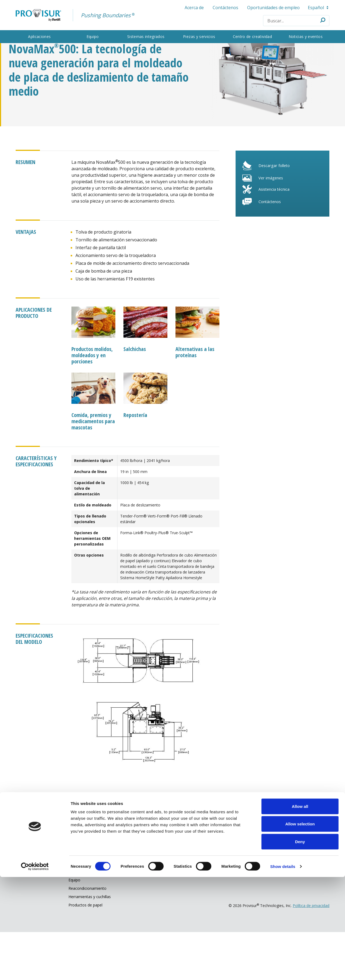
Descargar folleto (273, 212)
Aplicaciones (44, 37)
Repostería (137, 457)
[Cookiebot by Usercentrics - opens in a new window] (35, 969)
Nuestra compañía (169, 875)
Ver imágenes (269, 225)
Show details (283, 969)
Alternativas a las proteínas (195, 395)
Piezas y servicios (198, 37)
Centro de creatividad (249, 37)
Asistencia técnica (273, 237)
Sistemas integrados (147, 37)
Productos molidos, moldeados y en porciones (95, 398)
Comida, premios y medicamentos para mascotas (94, 463)
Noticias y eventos (301, 37)
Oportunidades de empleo (271, 8)
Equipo (95, 37)
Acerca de (192, 8)
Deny (300, 945)
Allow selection (300, 927)
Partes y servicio (90, 875)
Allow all (300, 909)
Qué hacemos (33, 875)
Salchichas (136, 392)
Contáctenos (223, 8)
